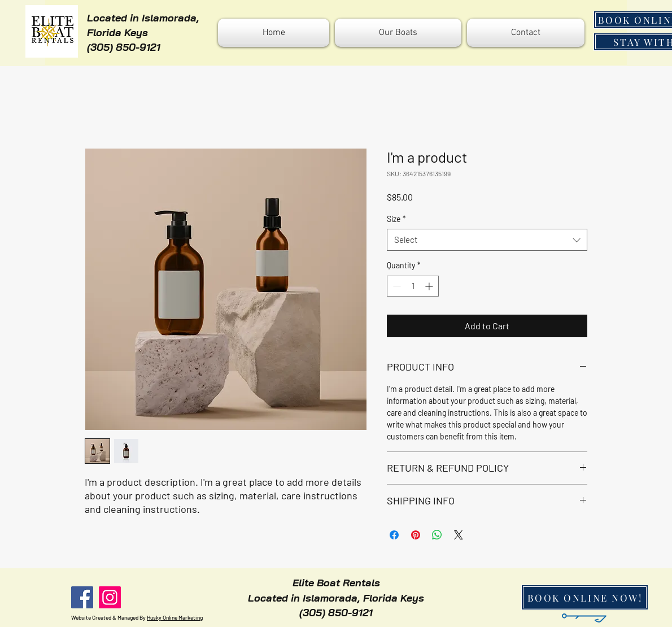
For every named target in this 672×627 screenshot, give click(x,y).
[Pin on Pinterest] (416, 535)
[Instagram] (110, 597)
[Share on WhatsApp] (437, 535)
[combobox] (487, 240)
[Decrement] (396, 286)
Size (396, 219)
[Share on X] (459, 535)
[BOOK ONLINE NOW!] (585, 597)
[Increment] (430, 286)
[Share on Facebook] (394, 535)
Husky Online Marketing (175, 617)
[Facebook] (82, 597)
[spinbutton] (413, 286)
